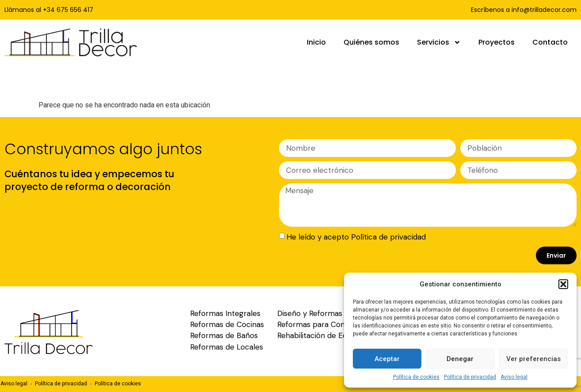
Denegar (460, 359)
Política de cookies (416, 377)
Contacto (550, 42)
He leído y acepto (356, 237)
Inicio (316, 42)
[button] (563, 284)
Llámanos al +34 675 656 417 (49, 10)
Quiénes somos (371, 42)
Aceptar (387, 359)
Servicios (439, 42)
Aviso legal (514, 377)
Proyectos (497, 42)
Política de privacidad (470, 377)
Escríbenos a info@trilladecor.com (524, 10)
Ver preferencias (533, 359)
